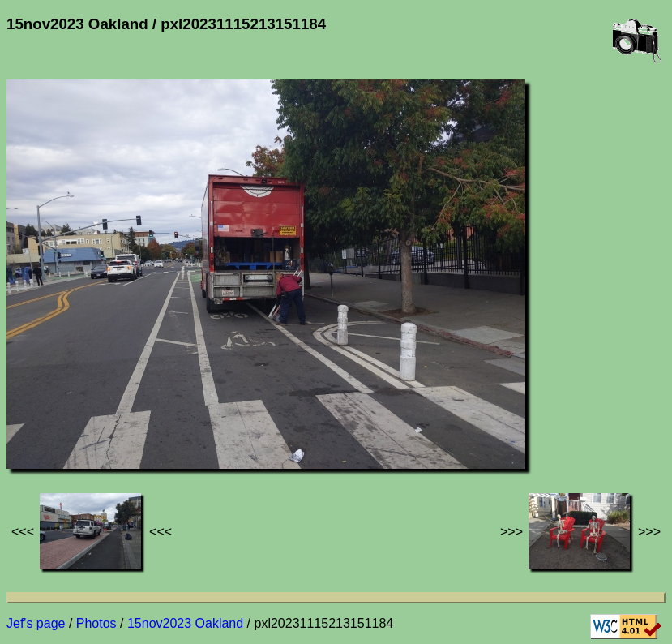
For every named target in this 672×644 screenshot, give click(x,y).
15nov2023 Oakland (185, 623)
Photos (96, 623)
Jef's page (36, 623)
